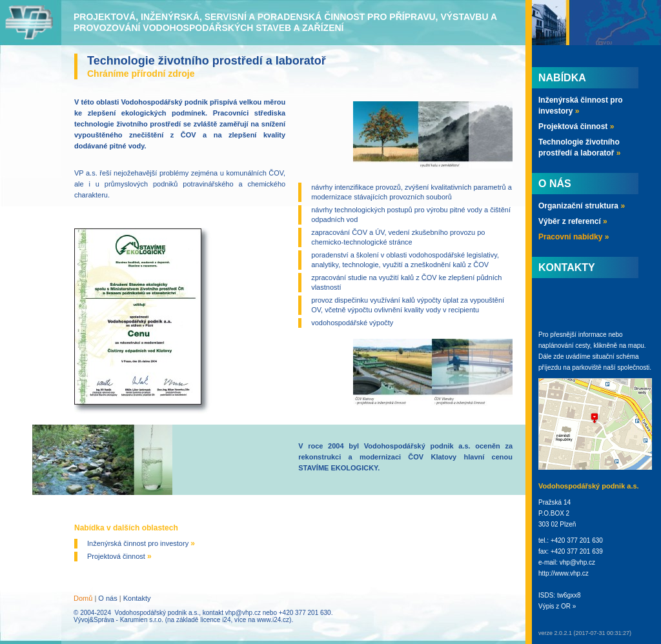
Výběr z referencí (573, 221)
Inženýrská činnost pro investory (141, 543)
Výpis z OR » (557, 606)
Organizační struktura (582, 206)
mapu (636, 346)
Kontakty (137, 598)
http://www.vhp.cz (564, 573)
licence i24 (215, 620)
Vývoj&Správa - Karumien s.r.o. (118, 620)
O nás (107, 598)
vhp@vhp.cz (243, 613)
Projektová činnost (119, 556)
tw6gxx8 (569, 595)
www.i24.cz (273, 620)
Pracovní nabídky (574, 237)
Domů (83, 598)
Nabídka (562, 78)
